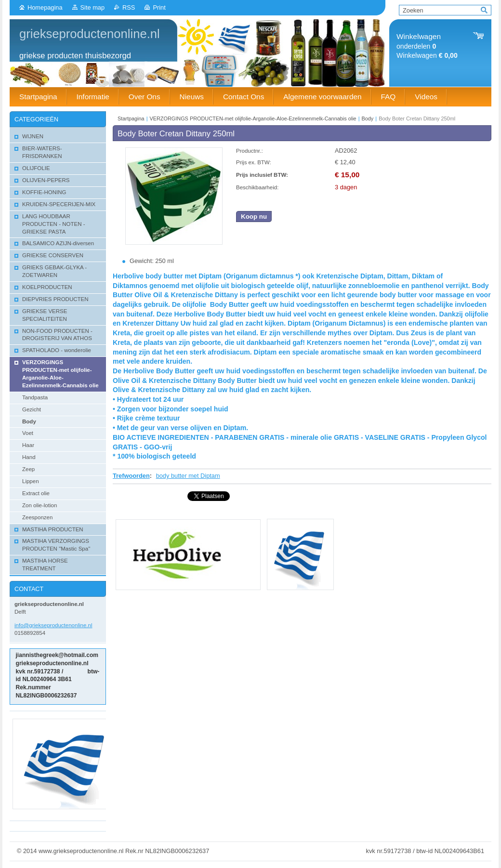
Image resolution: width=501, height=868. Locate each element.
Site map (93, 7)
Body (367, 118)
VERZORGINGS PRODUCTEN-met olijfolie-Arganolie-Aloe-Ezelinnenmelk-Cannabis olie (253, 118)
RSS (129, 7)
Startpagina (131, 118)
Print (159, 7)
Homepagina (45, 7)
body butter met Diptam (188, 476)
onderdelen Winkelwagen (427, 46)
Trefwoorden (131, 476)
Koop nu (254, 217)
